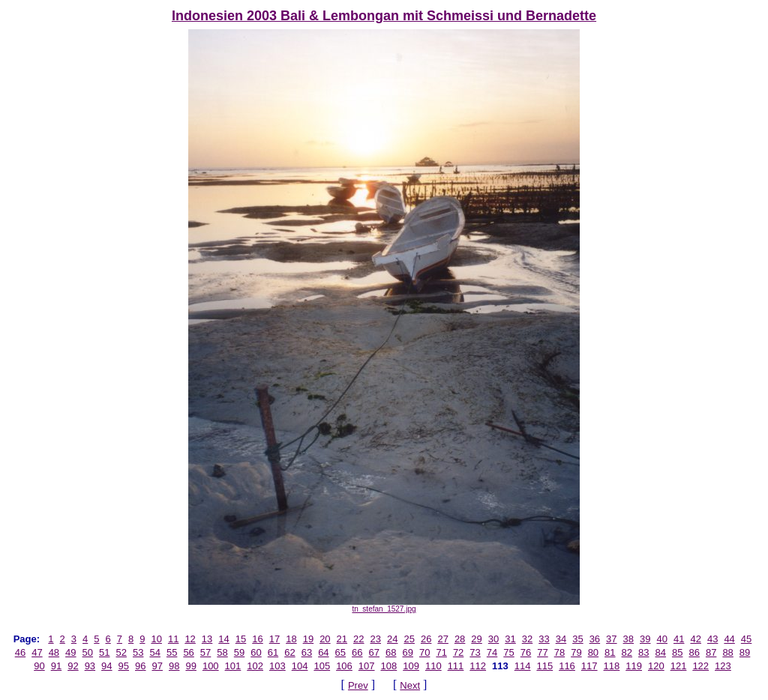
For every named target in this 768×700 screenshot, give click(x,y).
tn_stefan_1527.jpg (384, 606)
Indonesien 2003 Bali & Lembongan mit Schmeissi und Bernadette (384, 16)
